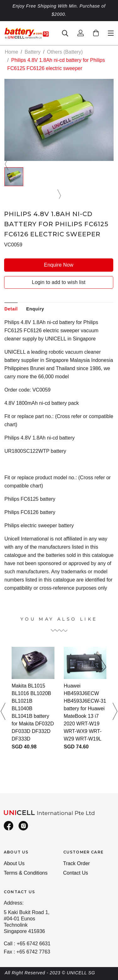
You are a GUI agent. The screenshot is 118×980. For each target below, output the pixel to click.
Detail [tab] (11, 309)
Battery (33, 52)
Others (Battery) (65, 52)
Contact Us (76, 873)
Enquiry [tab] (35, 309)
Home (11, 52)
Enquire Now (59, 265)
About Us (14, 863)
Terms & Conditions (26, 873)
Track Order (77, 863)
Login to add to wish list (59, 282)
